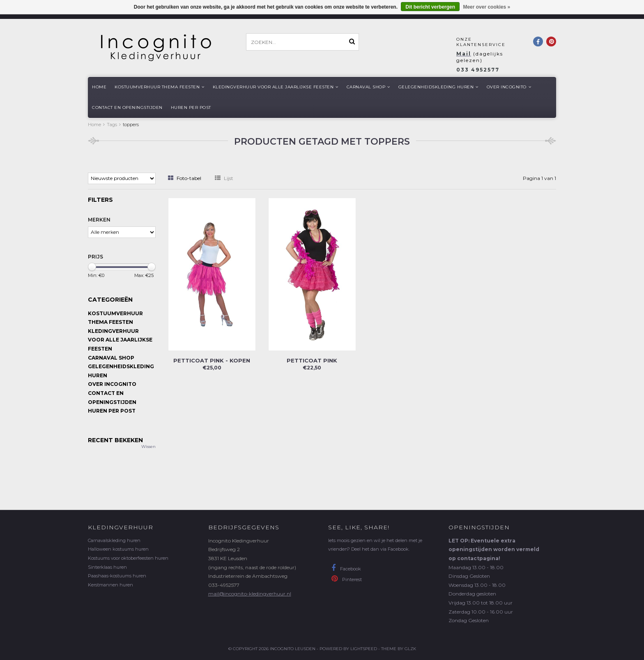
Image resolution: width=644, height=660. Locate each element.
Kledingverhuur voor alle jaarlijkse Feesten (276, 87)
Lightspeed (364, 649)
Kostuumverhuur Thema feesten (160, 87)
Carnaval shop (368, 87)
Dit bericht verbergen (430, 7)
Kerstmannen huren (110, 585)
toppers (131, 125)
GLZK (410, 649)
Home (99, 87)
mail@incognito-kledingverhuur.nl (250, 594)
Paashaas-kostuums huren (117, 576)
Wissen (148, 447)
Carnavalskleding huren (114, 540)
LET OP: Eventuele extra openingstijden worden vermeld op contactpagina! (494, 549)
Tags (112, 125)
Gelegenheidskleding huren (438, 87)
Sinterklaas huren (107, 567)
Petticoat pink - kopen (212, 360)
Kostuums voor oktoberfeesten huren (128, 558)
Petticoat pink (312, 360)
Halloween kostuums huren (118, 549)
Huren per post (191, 107)
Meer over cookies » (486, 7)
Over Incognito (509, 87)
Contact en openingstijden (127, 107)
